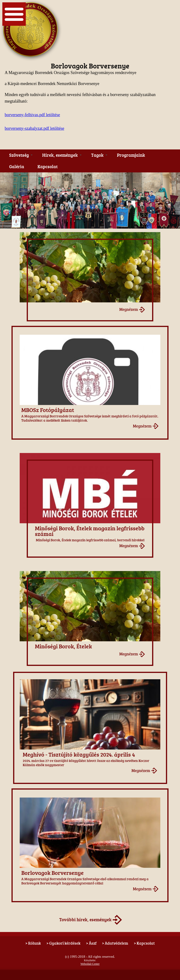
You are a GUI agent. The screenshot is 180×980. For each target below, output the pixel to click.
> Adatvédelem (115, 943)
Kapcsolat (48, 167)
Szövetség (21, 155)
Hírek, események (62, 155)
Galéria (17, 167)
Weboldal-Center (90, 964)
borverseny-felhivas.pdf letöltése (32, 115)
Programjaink (131, 155)
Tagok (99, 155)
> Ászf (91, 943)
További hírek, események (85, 920)
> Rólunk (33, 943)
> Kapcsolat (144, 943)
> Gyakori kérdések (63, 943)
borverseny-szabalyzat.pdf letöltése (34, 128)
